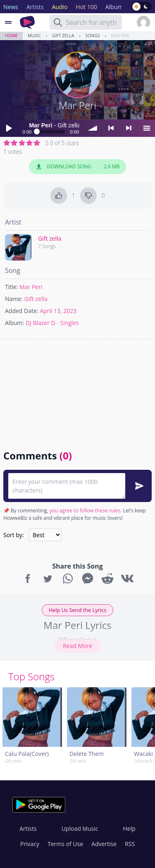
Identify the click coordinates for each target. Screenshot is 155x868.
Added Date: (22, 311)
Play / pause (9, 128)
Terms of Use (65, 844)
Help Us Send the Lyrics (78, 610)
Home (11, 36)
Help (129, 829)
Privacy (30, 844)
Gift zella (63, 36)
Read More (77, 646)
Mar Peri (120, 36)
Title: (11, 287)
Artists (28, 829)
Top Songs (31, 676)
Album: (14, 323)
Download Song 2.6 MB (78, 167)
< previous (111, 128)
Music (34, 36)
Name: (14, 299)
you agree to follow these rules (85, 511)
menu (146, 128)
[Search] (58, 22)
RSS (130, 844)
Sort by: (14, 535)
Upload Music (80, 829)
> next (129, 128)
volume (93, 128)
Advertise (104, 844)
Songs (93, 36)
